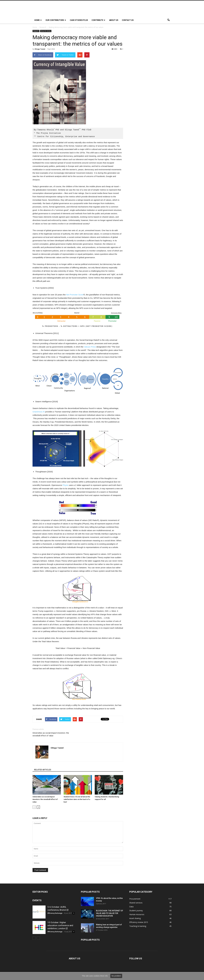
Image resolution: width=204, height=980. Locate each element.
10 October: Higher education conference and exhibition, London (60, 925)
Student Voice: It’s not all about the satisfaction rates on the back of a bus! (77, 799)
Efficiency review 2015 (139, 922)
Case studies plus (79, 20)
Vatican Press (90, 347)
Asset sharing (135, 918)
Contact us (128, 20)
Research (36, 31)
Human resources (137, 914)
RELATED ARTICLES (43, 770)
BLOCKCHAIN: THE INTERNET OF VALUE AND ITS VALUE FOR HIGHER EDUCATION (110, 913)
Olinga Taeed (40, 49)
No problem (116, 976)
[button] (168, 20)
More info (104, 976)
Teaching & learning (138, 926)
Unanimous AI (39, 412)
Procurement (135, 899)
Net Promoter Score (75, 295)
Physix (65, 485)
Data (131, 907)
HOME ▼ (38, 20)
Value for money (46, 31)
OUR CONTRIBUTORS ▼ (56, 20)
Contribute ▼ (99, 20)
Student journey (136, 910)
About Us (114, 20)
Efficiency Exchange (55, 913)
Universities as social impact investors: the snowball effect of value (51, 734)
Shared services (136, 903)
